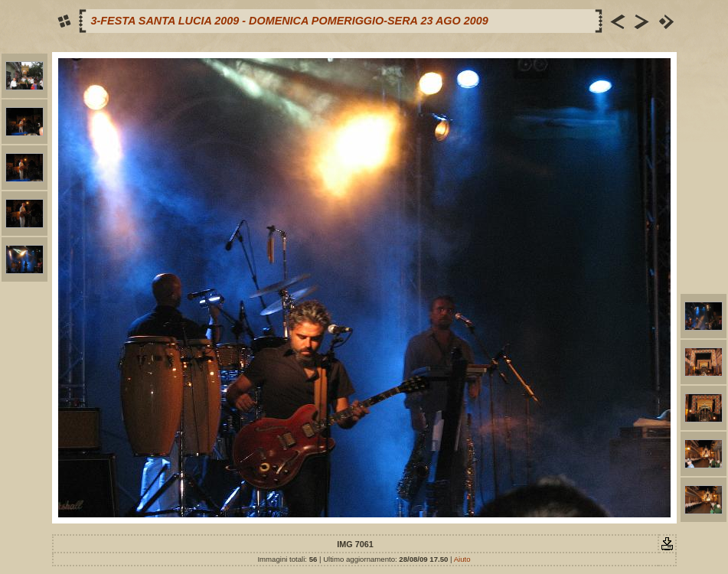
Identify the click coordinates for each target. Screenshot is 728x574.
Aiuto (462, 559)
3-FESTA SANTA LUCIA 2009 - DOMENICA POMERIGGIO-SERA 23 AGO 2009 (290, 21)
